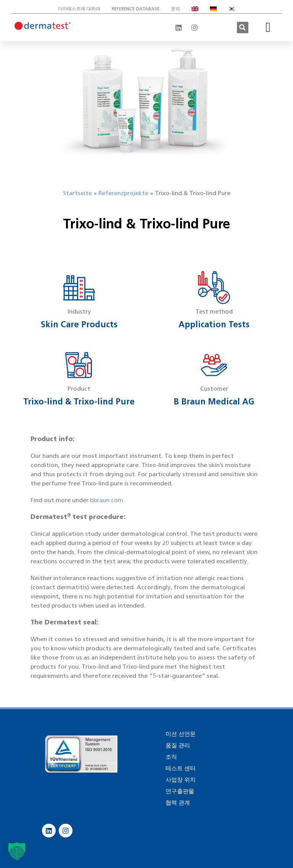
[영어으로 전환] (195, 9)
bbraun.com (107, 500)
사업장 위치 (181, 780)
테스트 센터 (181, 768)
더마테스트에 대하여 (79, 9)
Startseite (77, 193)
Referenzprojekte (123, 193)
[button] (243, 27)
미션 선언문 (181, 734)
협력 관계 (178, 803)
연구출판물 (180, 791)
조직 (171, 757)
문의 (175, 9)
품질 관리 (178, 745)
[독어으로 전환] (213, 9)
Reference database (136, 9)
